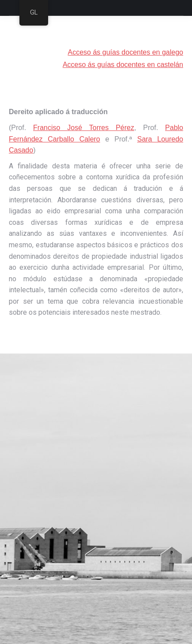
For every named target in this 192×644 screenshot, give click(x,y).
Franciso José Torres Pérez (84, 128)
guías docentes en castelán (140, 65)
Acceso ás (80, 65)
